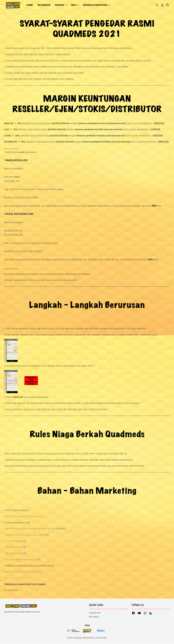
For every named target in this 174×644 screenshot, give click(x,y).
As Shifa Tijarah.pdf (15, 541)
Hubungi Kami (95, 613)
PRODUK (61, 5)
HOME (30, 5)
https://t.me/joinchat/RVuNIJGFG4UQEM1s (24, 517)
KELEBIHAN (44, 5)
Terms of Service (74, 638)
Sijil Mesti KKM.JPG (14, 547)
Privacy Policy (101, 638)
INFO (75, 5)
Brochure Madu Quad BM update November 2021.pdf (30, 529)
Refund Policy (88, 638)
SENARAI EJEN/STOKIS (97, 5)
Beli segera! (94, 617)
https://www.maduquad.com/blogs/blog (23, 572)
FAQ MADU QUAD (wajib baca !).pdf (22, 560)
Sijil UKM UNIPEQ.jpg (15, 554)
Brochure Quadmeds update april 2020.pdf (26, 535)
